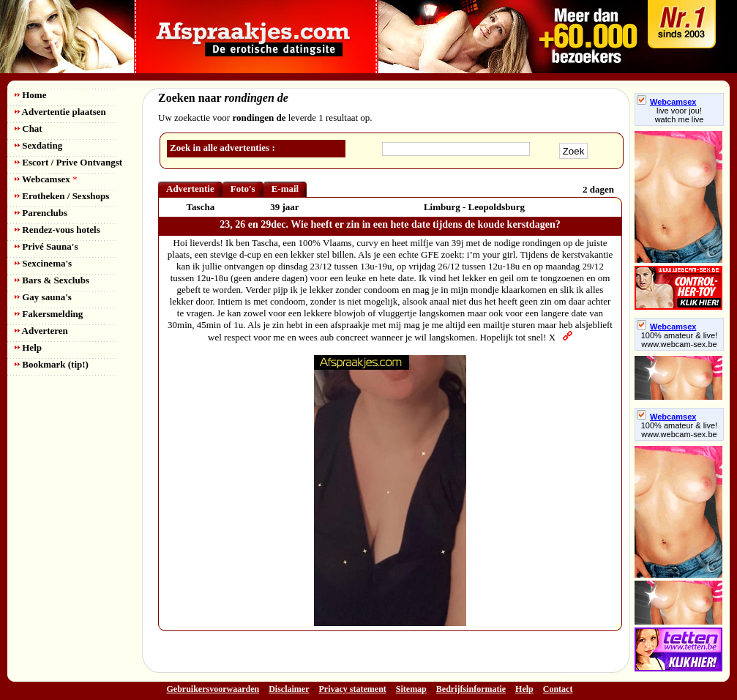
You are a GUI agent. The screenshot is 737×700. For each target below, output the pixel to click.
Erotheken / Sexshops (62, 196)
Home (30, 95)
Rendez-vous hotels (57, 230)
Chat (29, 129)
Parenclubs (41, 213)
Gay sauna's (43, 297)
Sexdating (38, 145)
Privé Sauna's (46, 246)
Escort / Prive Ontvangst (68, 162)
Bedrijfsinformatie (471, 689)
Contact (558, 689)
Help (28, 347)
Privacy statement (353, 689)
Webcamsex (46, 179)
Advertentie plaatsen (60, 112)
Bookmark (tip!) (52, 364)
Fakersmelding (49, 314)
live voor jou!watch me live (680, 115)
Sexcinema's (43, 263)
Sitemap (411, 689)
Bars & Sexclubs (52, 280)
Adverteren (41, 331)
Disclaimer (289, 689)
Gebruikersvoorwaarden (213, 689)
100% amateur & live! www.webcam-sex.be (680, 340)
